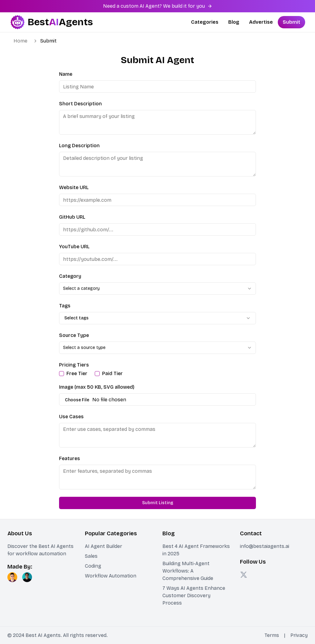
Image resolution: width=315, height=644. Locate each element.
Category (70, 276)
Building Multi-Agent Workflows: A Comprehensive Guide (188, 571)
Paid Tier (112, 374)
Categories (205, 22)
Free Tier (77, 374)
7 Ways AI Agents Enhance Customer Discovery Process (194, 595)
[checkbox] (62, 374)
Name (66, 74)
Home (20, 41)
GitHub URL (72, 217)
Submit (291, 22)
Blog (234, 22)
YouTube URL (74, 247)
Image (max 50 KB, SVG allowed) (97, 387)
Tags (65, 306)
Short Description (80, 104)
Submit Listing (158, 503)
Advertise (261, 22)
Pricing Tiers (74, 365)
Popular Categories (111, 533)
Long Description (79, 146)
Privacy (299, 635)
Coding (93, 566)
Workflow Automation (111, 576)
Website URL (74, 187)
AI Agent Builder (104, 546)
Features (70, 458)
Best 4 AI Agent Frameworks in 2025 (196, 550)
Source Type (74, 335)
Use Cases (71, 417)
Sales (91, 556)
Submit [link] (48, 41)
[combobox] (157, 289)
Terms (272, 635)
